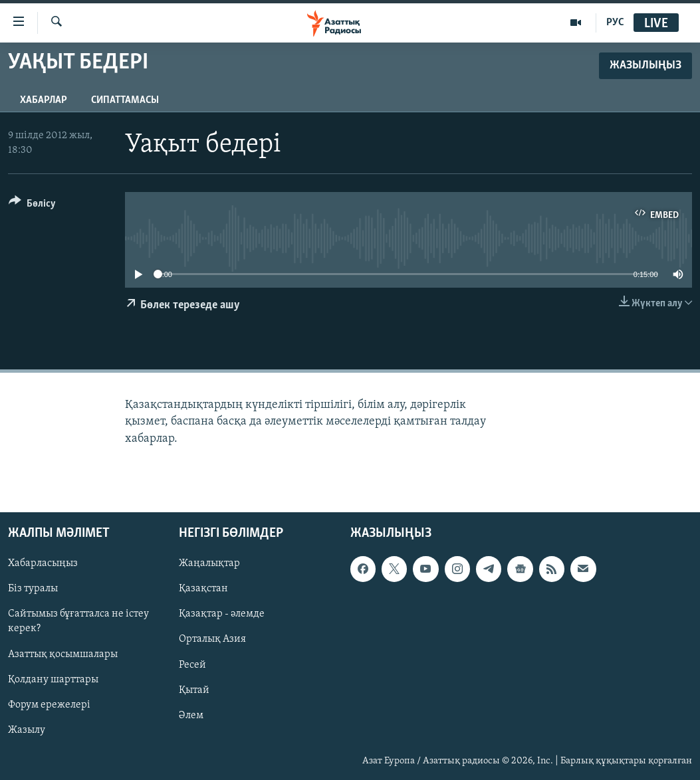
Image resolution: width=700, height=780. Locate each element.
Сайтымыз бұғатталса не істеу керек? (78, 621)
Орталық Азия (212, 639)
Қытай (194, 690)
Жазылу (27, 730)
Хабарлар (44, 100)
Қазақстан (203, 589)
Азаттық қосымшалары (63, 654)
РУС (615, 23)
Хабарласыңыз (43, 563)
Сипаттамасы (125, 100)
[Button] (32, 206)
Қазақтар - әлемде (222, 614)
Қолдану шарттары (53, 679)
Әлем (191, 715)
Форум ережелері (49, 704)
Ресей (192, 664)
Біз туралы (33, 589)
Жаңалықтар (209, 563)
